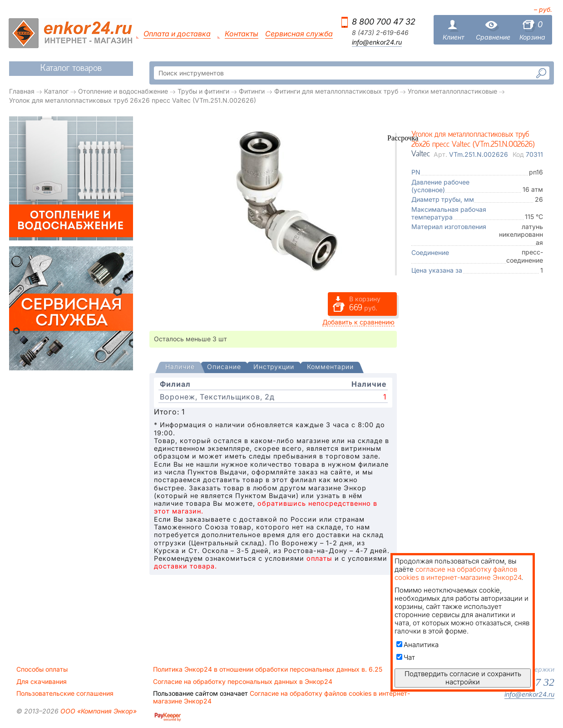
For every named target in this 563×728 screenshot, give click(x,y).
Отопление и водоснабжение (123, 91)
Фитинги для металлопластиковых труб (336, 91)
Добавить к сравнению (358, 322)
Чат (406, 657)
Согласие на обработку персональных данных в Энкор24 (243, 682)
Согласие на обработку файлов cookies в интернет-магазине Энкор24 (281, 697)
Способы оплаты (42, 669)
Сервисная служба (299, 34)
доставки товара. (185, 566)
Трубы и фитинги (203, 91)
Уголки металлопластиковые (452, 91)
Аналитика (417, 645)
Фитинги (252, 91)
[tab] (180, 368)
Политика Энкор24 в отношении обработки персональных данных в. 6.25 (268, 669)
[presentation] (180, 367)
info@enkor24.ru (377, 42)
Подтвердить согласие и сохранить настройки (463, 678)
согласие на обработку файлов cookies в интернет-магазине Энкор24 (458, 573)
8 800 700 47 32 (384, 22)
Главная (22, 91)
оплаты (319, 558)
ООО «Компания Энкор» (98, 711)
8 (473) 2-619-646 (380, 33)
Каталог (56, 91)
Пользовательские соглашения (65, 693)
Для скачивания (42, 682)
